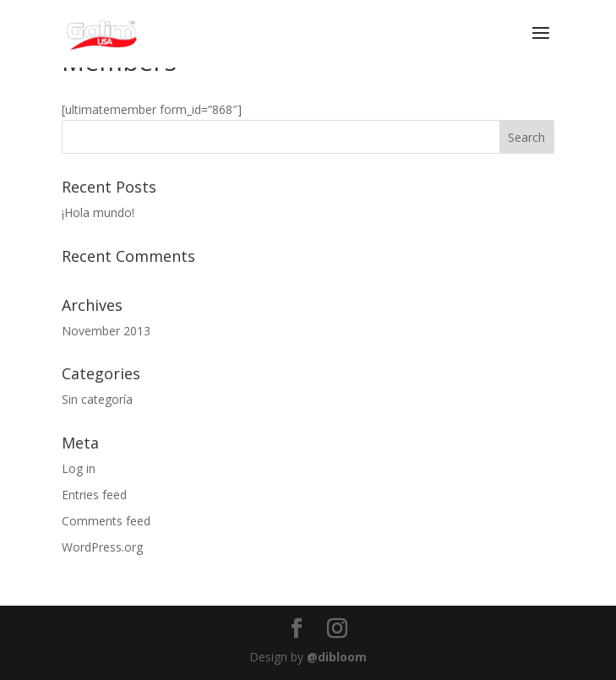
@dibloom (337, 657)
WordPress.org (102, 547)
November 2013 (106, 331)
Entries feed (94, 495)
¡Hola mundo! (98, 212)
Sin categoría (97, 399)
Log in (79, 468)
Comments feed (106, 521)
